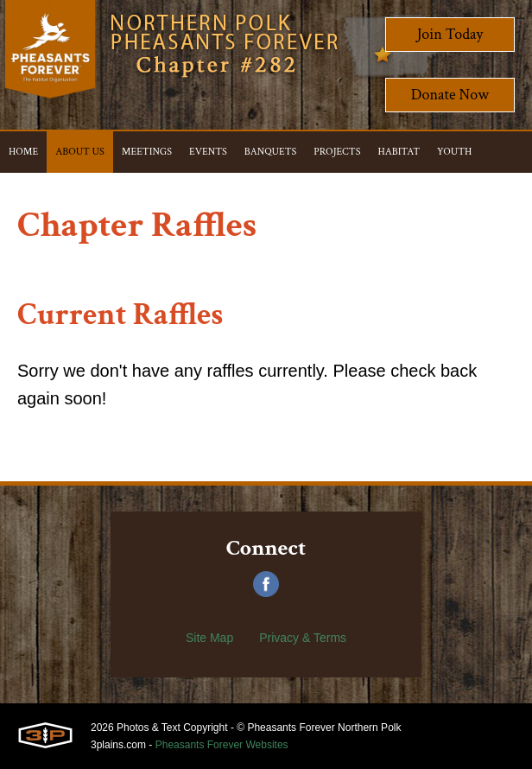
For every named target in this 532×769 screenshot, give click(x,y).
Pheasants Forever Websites (222, 745)
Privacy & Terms (303, 638)
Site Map (209, 638)
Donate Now (450, 95)
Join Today (450, 34)
